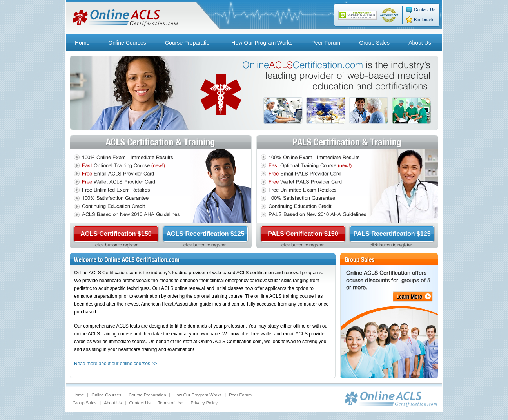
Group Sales (374, 43)
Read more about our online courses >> (115, 364)
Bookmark (424, 20)
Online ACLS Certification (125, 18)
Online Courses (127, 43)
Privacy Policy (204, 403)
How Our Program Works (262, 43)
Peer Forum (326, 43)
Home (82, 43)
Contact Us (425, 9)
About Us (420, 43)
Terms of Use (171, 403)
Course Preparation (189, 43)
